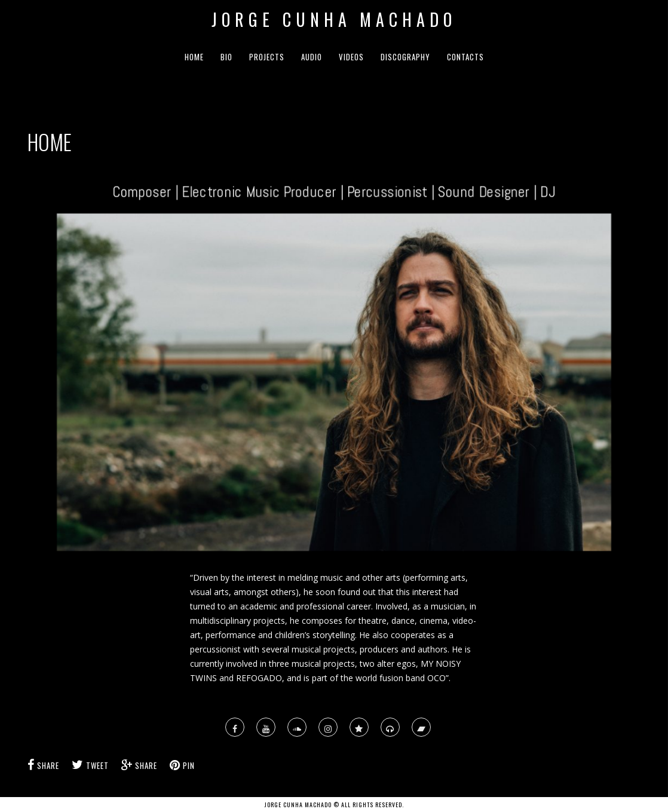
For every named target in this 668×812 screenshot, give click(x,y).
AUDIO (312, 57)
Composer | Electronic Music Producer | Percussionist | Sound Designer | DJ (334, 189)
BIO (226, 57)
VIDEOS (351, 57)
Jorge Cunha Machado (334, 19)
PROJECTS (267, 57)
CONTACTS (465, 57)
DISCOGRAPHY (405, 57)
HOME (194, 57)
